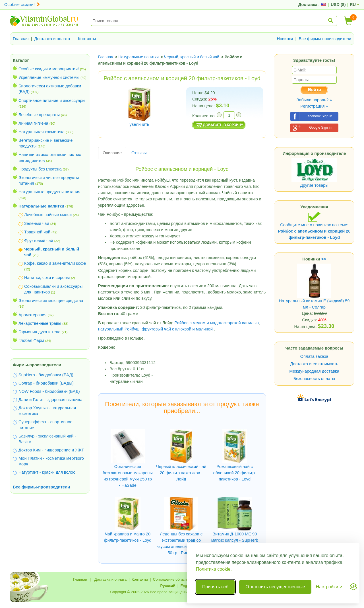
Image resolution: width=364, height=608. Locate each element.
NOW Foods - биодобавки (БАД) (49, 391)
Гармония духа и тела (40, 332)
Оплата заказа (314, 356)
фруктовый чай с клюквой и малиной (177, 329)
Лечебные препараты (39, 115)
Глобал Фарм (31, 340)
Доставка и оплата (52, 39)
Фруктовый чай (39, 241)
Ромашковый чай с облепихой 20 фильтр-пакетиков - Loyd (235, 473)
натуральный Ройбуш (119, 329)
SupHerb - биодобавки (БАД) (46, 375)
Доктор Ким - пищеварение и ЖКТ (51, 450)
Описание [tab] (112, 153)
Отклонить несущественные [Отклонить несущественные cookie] (275, 587)
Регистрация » (314, 106)
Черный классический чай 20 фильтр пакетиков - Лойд (181, 473)
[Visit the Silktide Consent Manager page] (353, 587)
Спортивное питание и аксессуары (52, 100)
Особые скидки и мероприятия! (49, 69)
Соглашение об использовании (180, 579)
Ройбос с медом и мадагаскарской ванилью (216, 323)
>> (324, 259)
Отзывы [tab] (139, 153)
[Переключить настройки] (329, 587)
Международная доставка (314, 371)
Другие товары (314, 185)
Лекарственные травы (40, 323)
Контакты (87, 39)
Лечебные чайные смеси (48, 215)
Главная (21, 39)
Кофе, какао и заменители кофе (55, 263)
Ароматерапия (33, 315)
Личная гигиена (33, 123)
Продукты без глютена (40, 169)
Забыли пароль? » (314, 100)
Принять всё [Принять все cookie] (215, 587)
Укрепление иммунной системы (49, 77)
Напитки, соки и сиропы (47, 278)
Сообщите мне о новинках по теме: (314, 226)
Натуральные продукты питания (49, 192)
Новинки (285, 39)
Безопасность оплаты (314, 379)
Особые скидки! (22, 5)
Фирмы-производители (37, 365)
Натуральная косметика (42, 132)
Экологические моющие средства (51, 301)
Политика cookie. (214, 569)
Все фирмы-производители (325, 39)
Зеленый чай (37, 223)
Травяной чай (37, 232)
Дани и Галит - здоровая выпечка (50, 400)
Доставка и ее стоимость (314, 364)
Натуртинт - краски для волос (47, 472)
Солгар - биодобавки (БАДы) (46, 383)
